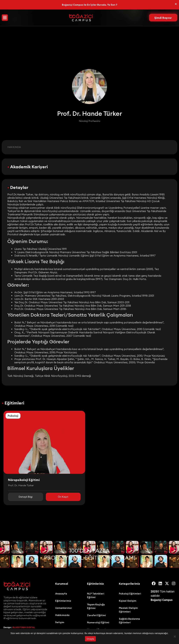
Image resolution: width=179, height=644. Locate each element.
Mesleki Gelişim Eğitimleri (128, 610)
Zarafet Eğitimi (96, 615)
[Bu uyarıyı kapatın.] (176, 4)
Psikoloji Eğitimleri (130, 594)
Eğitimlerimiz (63, 601)
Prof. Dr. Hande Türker (21, 485)
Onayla (90, 639)
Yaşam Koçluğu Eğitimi (96, 606)
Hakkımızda (62, 615)
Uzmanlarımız (63, 608)
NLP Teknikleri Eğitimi (96, 595)
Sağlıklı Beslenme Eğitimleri (129, 621)
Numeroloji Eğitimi (98, 622)
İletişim (60, 622)
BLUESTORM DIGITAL (24, 627)
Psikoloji (13, 416)
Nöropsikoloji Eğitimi (24, 480)
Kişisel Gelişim (128, 601)
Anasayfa (61, 594)
